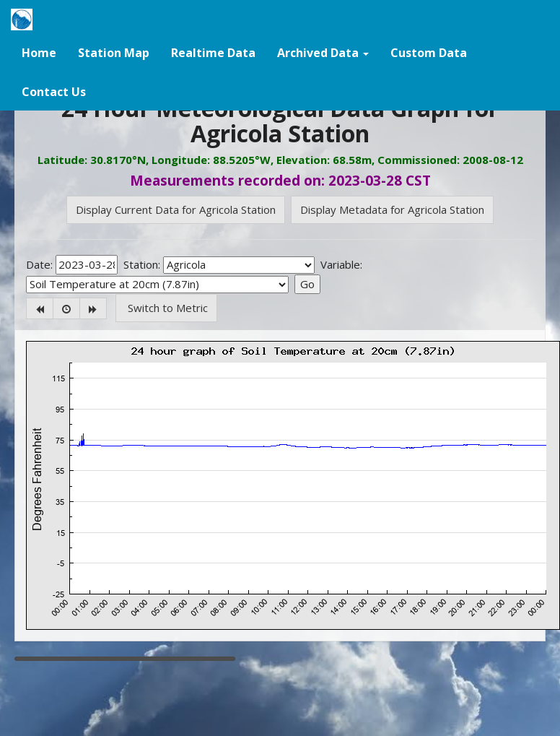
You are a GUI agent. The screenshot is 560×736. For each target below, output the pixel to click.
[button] (323, 52)
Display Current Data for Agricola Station (176, 209)
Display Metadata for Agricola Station (392, 209)
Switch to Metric (166, 308)
